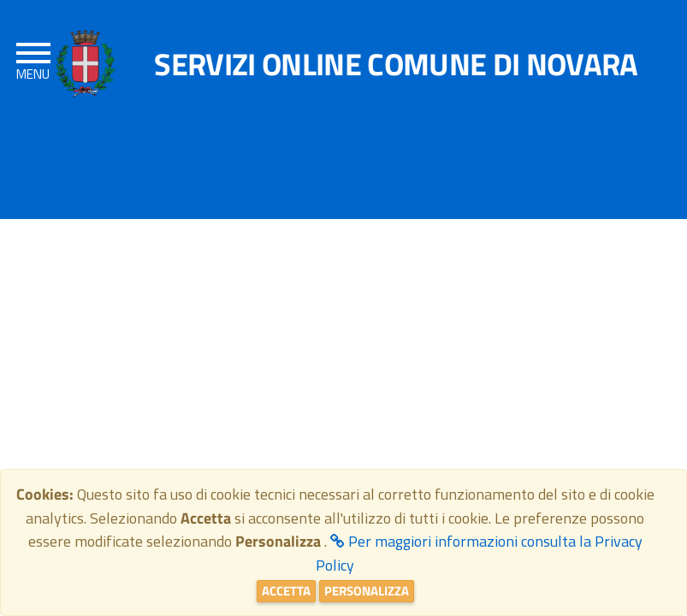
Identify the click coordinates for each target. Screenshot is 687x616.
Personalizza (367, 591)
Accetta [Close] (286, 591)
